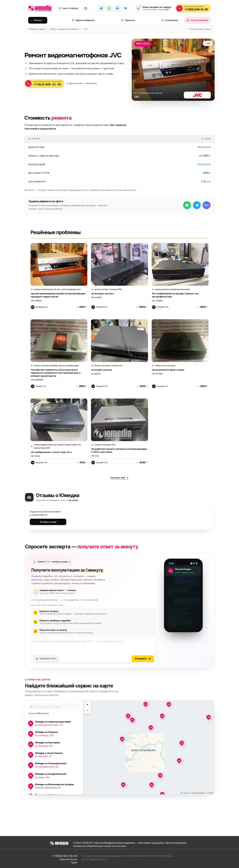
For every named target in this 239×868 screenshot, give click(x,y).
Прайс (74, 863)
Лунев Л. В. (41, 386)
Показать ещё (119, 478)
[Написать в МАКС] (207, 205)
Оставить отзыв (48, 522)
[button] (128, 716)
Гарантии (128, 20)
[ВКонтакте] (126, 8)
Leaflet (184, 793)
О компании (171, 20)
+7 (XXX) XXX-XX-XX (65, 856)
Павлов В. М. (102, 307)
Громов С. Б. (162, 386)
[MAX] (117, 8)
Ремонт (38, 20)
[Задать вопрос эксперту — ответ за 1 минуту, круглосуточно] (154, 8)
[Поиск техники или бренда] (89, 8)
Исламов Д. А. (42, 307)
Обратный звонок (68, 859)
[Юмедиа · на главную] (42, 8)
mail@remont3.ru (98, 859)
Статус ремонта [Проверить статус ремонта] (197, 20)
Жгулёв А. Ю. (163, 307)
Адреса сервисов (83, 20)
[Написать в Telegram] (197, 205)
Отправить (143, 659)
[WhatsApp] (109, 8)
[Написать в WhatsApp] (187, 205)
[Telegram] (101, 8)
